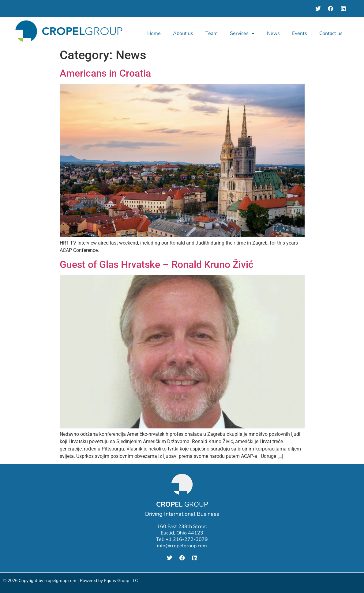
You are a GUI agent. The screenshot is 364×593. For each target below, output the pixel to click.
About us (183, 33)
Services (242, 33)
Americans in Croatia (105, 73)
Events (300, 33)
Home (154, 33)
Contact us (331, 33)
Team (212, 33)
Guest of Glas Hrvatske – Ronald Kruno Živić (157, 264)
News (273, 33)
